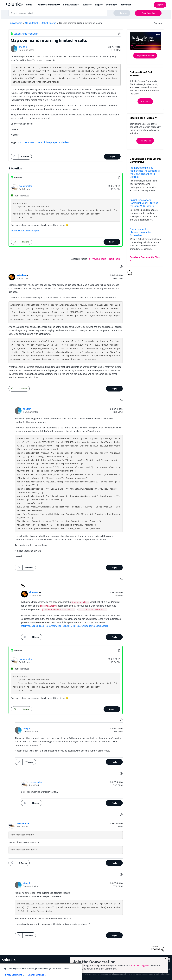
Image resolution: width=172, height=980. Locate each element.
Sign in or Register (140, 966)
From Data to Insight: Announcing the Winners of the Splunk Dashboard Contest (145, 172)
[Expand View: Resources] (132, 4)
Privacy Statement (13, 975)
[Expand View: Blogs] (102, 4)
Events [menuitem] (86, 5)
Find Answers (15, 23)
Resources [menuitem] (126, 5)
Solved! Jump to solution (26, 34)
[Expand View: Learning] (116, 4)
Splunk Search (49, 23)
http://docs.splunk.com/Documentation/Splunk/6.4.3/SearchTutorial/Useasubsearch (65, 626)
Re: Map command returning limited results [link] (81, 23)
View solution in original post (25, 231)
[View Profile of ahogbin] (23, 47)
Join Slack (145, 101)
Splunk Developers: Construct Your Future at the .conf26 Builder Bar (144, 203)
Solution (18, 177)
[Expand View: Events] (91, 4)
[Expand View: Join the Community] (59, 4)
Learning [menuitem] (111, 5)
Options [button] (157, 23)
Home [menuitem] (29, 5)
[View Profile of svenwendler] (25, 186)
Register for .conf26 (145, 55)
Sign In (160, 5)
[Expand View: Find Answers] (78, 4)
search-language (47, 142)
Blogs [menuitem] (98, 5)
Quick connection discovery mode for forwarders (141, 232)
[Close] (79, 967)
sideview (64, 142)
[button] (119, 34)
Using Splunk (32, 23)
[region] (41, 972)
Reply (112, 157)
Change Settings (36, 975)
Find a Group (145, 141)
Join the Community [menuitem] (48, 5)
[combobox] (69, 13)
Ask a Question (148, 13)
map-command (27, 142)
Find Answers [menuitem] (70, 5)
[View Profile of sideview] (21, 275)
